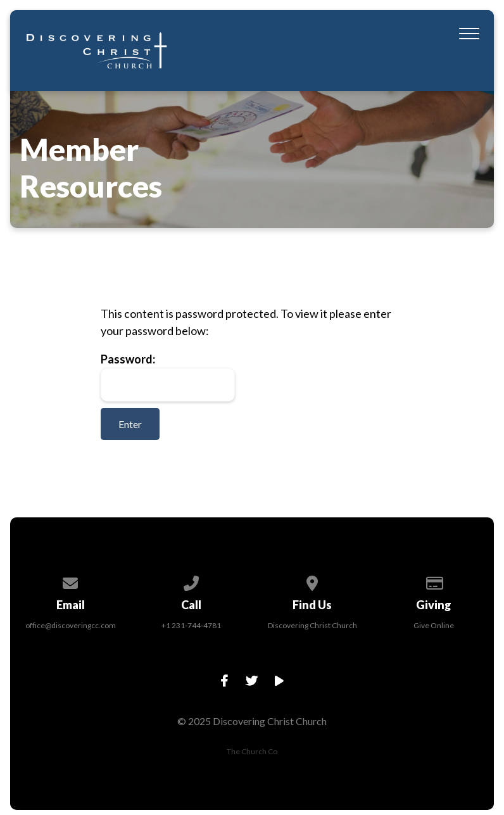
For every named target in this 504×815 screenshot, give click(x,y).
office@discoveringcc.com (71, 625)
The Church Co (252, 751)
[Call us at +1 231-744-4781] (192, 581)
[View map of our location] (313, 581)
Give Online (434, 625)
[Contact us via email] (71, 581)
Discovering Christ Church (312, 625)
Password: (168, 377)
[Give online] (434, 581)
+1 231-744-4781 (191, 625)
